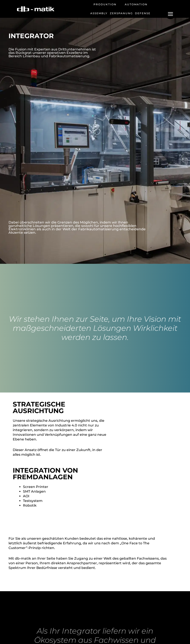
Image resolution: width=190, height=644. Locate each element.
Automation (136, 4)
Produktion (105, 4)
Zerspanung (121, 13)
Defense (143, 13)
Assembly (99, 13)
